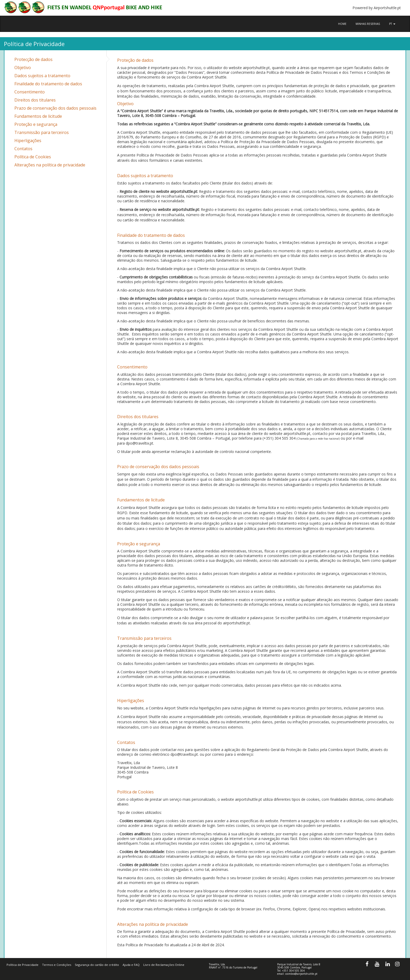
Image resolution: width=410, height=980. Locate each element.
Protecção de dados (33, 59)
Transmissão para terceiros (42, 132)
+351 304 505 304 (293, 971)
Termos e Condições (57, 965)
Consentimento (30, 92)
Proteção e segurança (36, 124)
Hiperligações (28, 141)
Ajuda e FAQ (131, 965)
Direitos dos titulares (35, 100)
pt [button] (392, 24)
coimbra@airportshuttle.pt (301, 974)
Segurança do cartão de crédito (97, 965)
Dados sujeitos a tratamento (42, 76)
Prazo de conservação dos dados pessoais (55, 108)
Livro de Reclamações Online (164, 965)
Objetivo (23, 68)
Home (342, 24)
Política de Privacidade (22, 965)
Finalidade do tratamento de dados (48, 84)
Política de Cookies (33, 157)
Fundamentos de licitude (38, 116)
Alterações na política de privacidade (50, 165)
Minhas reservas (368, 24)
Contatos (23, 149)
